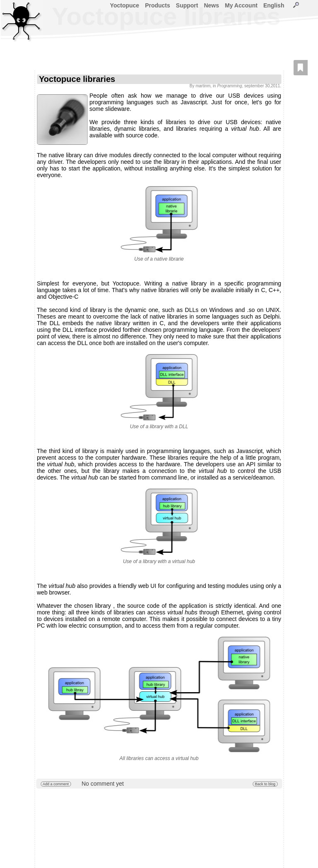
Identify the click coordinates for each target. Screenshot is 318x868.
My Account (241, 5)
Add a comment (56, 784)
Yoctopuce (125, 5)
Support (187, 5)
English (274, 5)
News (211, 5)
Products (158, 5)
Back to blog (265, 784)
